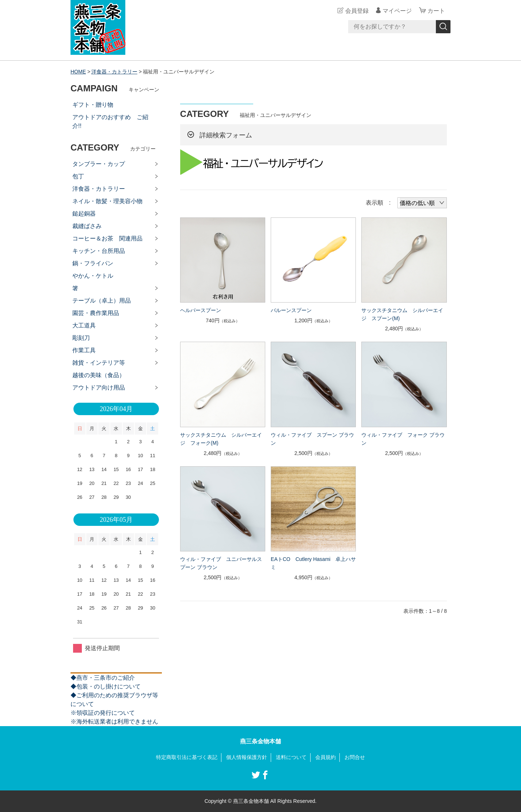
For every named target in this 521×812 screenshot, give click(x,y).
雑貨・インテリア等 (99, 363)
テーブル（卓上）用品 (102, 301)
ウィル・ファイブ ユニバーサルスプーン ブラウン (221, 563)
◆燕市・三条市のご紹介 (103, 678)
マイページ (397, 11)
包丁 (78, 176)
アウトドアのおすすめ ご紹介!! (110, 122)
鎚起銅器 (84, 214)
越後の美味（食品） (99, 375)
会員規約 (326, 757)
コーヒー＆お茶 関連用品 (107, 238)
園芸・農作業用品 (96, 313)
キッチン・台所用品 (99, 251)
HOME (78, 72)
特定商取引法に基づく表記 (187, 757)
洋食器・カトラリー (114, 72)
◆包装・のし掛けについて (106, 686)
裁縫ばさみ (87, 226)
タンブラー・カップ (99, 164)
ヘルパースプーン (201, 310)
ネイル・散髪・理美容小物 (107, 201)
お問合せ (355, 757)
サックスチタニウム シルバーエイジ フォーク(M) (221, 439)
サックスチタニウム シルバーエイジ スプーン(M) (402, 314)
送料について (291, 757)
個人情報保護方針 (247, 757)
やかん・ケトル (93, 276)
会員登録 (357, 11)
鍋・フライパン (93, 263)
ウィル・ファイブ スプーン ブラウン (312, 439)
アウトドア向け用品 (99, 388)
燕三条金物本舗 (260, 741)
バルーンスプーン (291, 310)
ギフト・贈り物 (93, 105)
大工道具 (84, 325)
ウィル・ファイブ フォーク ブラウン (403, 439)
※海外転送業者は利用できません (114, 722)
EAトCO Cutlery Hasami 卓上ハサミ (313, 563)
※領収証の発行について (103, 713)
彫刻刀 (81, 338)
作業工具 (84, 350)
